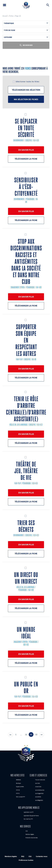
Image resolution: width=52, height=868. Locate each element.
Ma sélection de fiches (26, 99)
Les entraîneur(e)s (40, 790)
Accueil (5, 16)
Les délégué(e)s (39, 800)
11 (26, 734)
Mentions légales (30, 834)
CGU (27, 831)
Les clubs (38, 783)
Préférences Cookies (26, 860)
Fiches (11, 16)
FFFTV (18, 793)
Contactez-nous (42, 856)
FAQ (23, 856)
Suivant (41, 735)
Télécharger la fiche (26, 159)
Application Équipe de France (31, 816)
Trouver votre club (40, 780)
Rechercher (48, 5)
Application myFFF (29, 812)
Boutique (18, 783)
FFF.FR (18, 790)
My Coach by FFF (28, 819)
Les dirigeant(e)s (39, 793)
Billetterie (18, 780)
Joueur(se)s (38, 787)
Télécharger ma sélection (26, 90)
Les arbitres (38, 797)
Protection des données (32, 838)
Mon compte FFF (21, 797)
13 (36, 734)
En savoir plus (26, 150)
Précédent (11, 735)
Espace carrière (20, 787)
